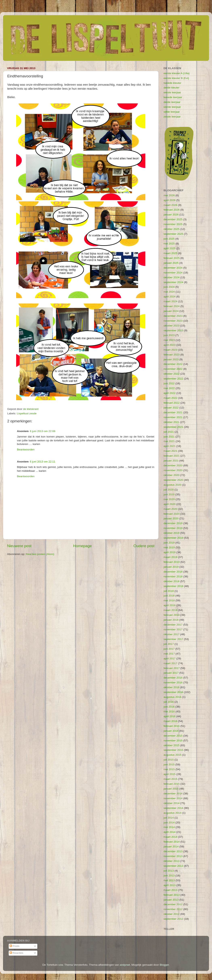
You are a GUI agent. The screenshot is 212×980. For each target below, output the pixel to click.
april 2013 (169, 885)
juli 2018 (169, 591)
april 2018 (169, 605)
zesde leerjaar (172, 117)
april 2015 (169, 774)
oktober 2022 (172, 374)
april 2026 (169, 200)
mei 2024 (169, 292)
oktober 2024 (172, 277)
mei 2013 (169, 880)
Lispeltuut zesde (27, 413)
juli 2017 (169, 644)
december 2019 (173, 523)
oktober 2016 (172, 687)
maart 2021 (170, 451)
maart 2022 (170, 398)
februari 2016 (172, 726)
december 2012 (173, 904)
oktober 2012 (172, 914)
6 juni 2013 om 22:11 (43, 462)
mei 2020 (169, 499)
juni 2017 (169, 649)
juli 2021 (169, 432)
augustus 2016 (173, 697)
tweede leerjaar (173, 97)
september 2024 (173, 282)
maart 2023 (170, 350)
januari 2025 (171, 263)
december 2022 (173, 364)
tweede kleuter (172, 83)
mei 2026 (169, 195)
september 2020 (173, 480)
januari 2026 (171, 215)
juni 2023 (169, 335)
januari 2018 (171, 620)
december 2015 (173, 736)
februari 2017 (172, 668)
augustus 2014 (173, 813)
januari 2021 (171, 461)
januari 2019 (171, 567)
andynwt (125, 965)
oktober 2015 (172, 745)
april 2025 (169, 248)
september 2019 (173, 538)
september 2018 (173, 586)
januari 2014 (171, 846)
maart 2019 (170, 557)
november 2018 (173, 576)
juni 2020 (169, 494)
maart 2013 (170, 890)
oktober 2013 (172, 861)
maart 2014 (170, 837)
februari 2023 (172, 355)
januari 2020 (171, 518)
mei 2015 (169, 769)
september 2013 (173, 866)
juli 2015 (169, 760)
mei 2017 (169, 654)
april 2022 (169, 393)
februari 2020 (172, 514)
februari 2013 (172, 895)
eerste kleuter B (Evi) (176, 78)
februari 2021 (172, 456)
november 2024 (173, 273)
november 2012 (173, 909)
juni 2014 (169, 823)
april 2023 (169, 345)
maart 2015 (170, 779)
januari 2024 (171, 311)
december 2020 (173, 465)
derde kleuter (172, 88)
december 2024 (173, 268)
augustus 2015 (173, 755)
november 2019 (173, 528)
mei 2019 (169, 547)
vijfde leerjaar (172, 112)
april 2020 (169, 504)
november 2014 (173, 798)
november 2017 (173, 629)
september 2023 (173, 330)
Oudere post (144, 546)
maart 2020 (170, 509)
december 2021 (173, 412)
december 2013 (173, 851)
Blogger (164, 965)
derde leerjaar (172, 102)
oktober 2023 (172, 326)
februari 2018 (172, 615)
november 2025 (173, 224)
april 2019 (169, 552)
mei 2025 (169, 244)
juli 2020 (169, 490)
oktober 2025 (172, 229)
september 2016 (173, 692)
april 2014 (169, 832)
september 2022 (173, 379)
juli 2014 (169, 818)
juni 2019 (169, 543)
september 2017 (173, 639)
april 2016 (169, 716)
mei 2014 (169, 827)
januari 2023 (171, 359)
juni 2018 (169, 596)
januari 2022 (171, 408)
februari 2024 (172, 306)
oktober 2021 (172, 422)
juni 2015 (169, 764)
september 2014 (173, 808)
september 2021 (173, 427)
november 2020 (173, 470)
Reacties (16, 953)
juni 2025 (169, 239)
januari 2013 (171, 900)
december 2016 (173, 678)
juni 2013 (169, 876)
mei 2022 (169, 388)
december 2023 (173, 316)
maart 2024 (170, 301)
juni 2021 (169, 437)
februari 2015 (172, 784)
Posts (15, 946)
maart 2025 (170, 253)
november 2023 (173, 321)
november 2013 (173, 856)
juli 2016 (169, 702)
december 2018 (173, 572)
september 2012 (173, 919)
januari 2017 (171, 673)
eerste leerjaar (172, 92)
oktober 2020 (172, 475)
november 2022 (173, 369)
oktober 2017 (172, 634)
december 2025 (173, 219)
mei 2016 (169, 711)
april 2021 (169, 446)
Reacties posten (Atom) (40, 554)
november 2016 (173, 682)
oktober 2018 (172, 581)
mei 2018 (169, 600)
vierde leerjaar (172, 107)
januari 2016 (171, 731)
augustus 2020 (173, 485)
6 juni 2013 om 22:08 (43, 431)
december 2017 (173, 625)
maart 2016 (170, 721)
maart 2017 (170, 663)
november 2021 (173, 417)
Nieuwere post (19, 546)
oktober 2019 (172, 533)
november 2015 (173, 740)
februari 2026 (172, 210)
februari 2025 (172, 258)
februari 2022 (172, 403)
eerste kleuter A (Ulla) (177, 73)
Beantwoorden (26, 449)
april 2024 (169, 297)
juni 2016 (169, 707)
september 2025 (173, 234)
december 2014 (173, 793)
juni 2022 (169, 383)
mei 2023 (169, 340)
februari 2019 (172, 562)
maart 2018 (170, 610)
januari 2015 (171, 789)
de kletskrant (31, 409)
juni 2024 (169, 287)
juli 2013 (169, 871)
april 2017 (169, 658)
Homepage (82, 546)
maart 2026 (170, 205)
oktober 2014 (172, 803)
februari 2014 (172, 842)
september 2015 (173, 750)
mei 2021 (169, 441)
